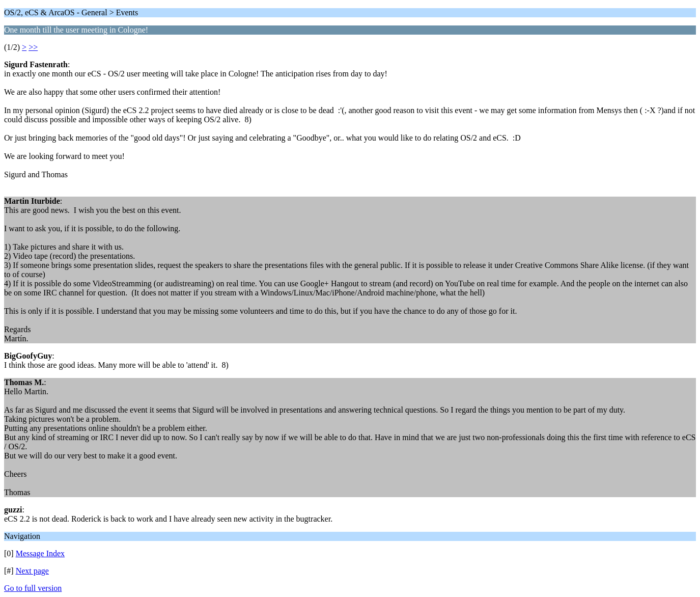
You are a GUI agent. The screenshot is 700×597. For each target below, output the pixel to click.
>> (33, 47)
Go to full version (33, 588)
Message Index (40, 553)
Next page (32, 571)
